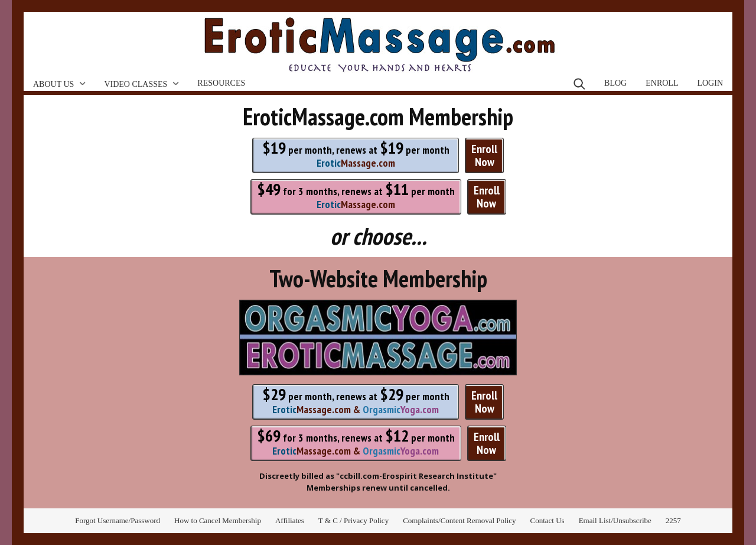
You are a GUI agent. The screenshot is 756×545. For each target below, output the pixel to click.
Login (710, 83)
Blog (615, 83)
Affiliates (290, 520)
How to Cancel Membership (218, 520)
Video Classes (136, 84)
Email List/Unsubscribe (615, 520)
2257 (673, 520)
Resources (221, 83)
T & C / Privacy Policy (353, 520)
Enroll (662, 83)
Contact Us (548, 520)
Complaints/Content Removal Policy (459, 520)
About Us (53, 84)
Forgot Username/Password (118, 520)
